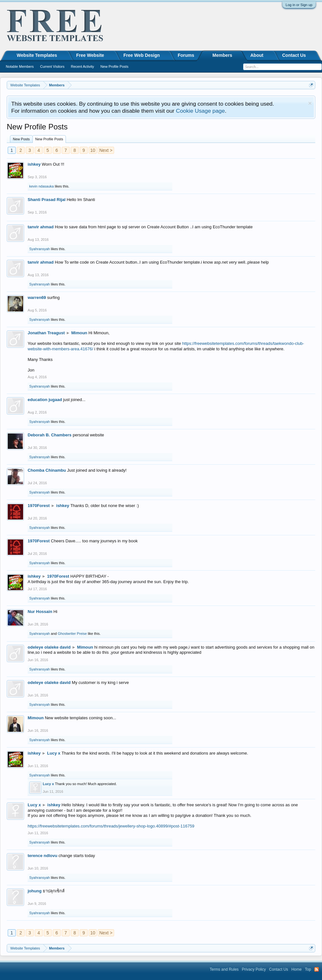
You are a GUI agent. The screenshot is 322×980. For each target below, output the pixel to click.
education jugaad (45, 400)
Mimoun (79, 333)
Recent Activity (82, 66)
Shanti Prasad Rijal (47, 200)
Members (222, 55)
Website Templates (37, 55)
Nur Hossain (40, 612)
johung (35, 891)
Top (308, 969)
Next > (106, 150)
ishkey (34, 164)
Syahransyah (40, 249)
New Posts (21, 139)
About (257, 55)
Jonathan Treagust (46, 333)
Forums (186, 55)
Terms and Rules (224, 969)
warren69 (37, 297)
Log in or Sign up (299, 5)
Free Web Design (142, 55)
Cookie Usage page (200, 111)
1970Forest (39, 506)
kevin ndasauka (41, 186)
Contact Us (294, 55)
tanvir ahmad (41, 227)
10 (93, 150)
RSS (317, 969)
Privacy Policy (254, 969)
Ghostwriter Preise (72, 634)
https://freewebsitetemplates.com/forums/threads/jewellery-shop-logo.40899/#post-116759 (111, 826)
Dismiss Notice (310, 103)
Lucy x (54, 753)
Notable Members (20, 66)
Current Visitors (52, 66)
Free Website (90, 55)
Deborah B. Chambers (50, 435)
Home (297, 969)
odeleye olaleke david (49, 647)
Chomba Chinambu (47, 470)
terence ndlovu (42, 856)
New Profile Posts (49, 139)
